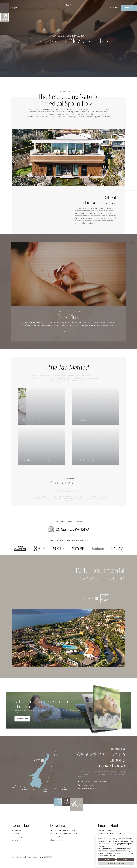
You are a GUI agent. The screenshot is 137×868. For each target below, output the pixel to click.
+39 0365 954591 (87, 790)
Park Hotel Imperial (18, 842)
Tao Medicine (16, 836)
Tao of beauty (16, 839)
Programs (15, 845)
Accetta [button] (125, 859)
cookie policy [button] (101, 847)
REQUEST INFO (113, 8)
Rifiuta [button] (107, 859)
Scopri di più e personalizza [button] (116, 863)
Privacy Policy (17, 862)
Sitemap (36, 862)
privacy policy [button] (126, 840)
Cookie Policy (27, 862)
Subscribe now (24, 722)
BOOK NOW (129, 8)
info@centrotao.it (87, 794)
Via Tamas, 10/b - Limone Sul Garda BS (94, 786)
